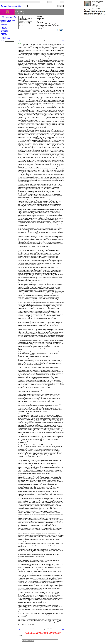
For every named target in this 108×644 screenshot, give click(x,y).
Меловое (3, 33)
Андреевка (4, 24)
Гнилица (3, 26)
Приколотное (5, 36)
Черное (3, 40)
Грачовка (4, 27)
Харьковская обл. (9, 17)
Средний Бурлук (6, 39)
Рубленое (4, 37)
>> (63, 40)
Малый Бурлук (5, 32)
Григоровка (4, 29)
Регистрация (14, 2)
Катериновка (5, 30)
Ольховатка (4, 34)
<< (19, 40)
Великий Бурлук (6, 22)
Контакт (20, 2)
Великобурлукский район (8, 20)
